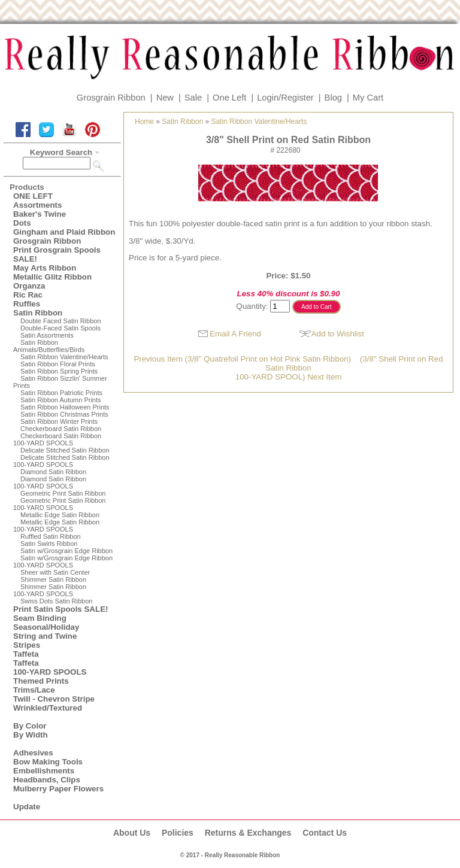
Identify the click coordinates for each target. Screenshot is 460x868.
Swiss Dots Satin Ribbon (56, 601)
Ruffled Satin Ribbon (51, 536)
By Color (30, 726)
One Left (229, 98)
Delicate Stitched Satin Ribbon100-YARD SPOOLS (61, 461)
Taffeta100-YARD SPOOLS (50, 667)
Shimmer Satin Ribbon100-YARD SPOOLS (50, 590)
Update (27, 807)
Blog (333, 98)
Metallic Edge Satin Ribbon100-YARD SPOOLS (56, 526)
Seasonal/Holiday (46, 627)
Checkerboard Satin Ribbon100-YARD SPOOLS (57, 439)
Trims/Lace (34, 690)
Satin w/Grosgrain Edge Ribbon (66, 551)
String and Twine (45, 636)
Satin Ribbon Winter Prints (59, 421)
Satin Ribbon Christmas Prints (64, 414)
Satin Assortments (47, 335)
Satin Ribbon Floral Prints (58, 364)
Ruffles (27, 304)
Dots (22, 223)
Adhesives (33, 753)
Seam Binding (40, 618)
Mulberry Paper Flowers (58, 789)
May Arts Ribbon (45, 268)
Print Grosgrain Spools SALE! (57, 254)
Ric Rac (28, 295)
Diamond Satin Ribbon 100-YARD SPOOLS (50, 482)
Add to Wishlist (338, 334)
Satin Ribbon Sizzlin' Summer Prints (60, 382)
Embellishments (44, 771)
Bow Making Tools (48, 762)
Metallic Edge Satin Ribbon (60, 515)
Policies (178, 833)
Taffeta (26, 654)
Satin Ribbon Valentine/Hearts (64, 357)
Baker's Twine (40, 214)
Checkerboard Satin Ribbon (61, 429)
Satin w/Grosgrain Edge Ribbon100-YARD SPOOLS (63, 562)
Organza (29, 286)
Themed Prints (41, 681)
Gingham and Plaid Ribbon (64, 232)
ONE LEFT (33, 196)
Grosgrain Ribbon (111, 98)
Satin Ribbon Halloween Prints (65, 407)
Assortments (37, 205)
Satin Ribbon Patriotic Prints (61, 393)
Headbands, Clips (47, 780)
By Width (31, 735)
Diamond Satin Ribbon (53, 472)
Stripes (27, 645)
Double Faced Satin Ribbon (61, 321)
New (165, 98)
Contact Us (325, 833)
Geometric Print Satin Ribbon (63, 493)
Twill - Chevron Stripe (54, 699)
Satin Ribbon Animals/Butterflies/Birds (49, 346)
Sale (193, 98)
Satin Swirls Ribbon (49, 544)
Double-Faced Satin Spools (60, 328)
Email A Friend (235, 334)
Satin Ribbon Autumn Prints (61, 400)
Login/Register (285, 98)
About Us (132, 833)
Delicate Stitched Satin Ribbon (65, 450)
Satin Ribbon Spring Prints (59, 371)
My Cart (368, 98)
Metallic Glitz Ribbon (52, 277)
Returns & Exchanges (248, 833)
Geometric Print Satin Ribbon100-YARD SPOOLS (59, 504)
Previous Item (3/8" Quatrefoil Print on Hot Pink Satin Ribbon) (242, 359)
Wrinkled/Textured (48, 708)
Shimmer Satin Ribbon (53, 579)
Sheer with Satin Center (55, 572)
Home (144, 122)
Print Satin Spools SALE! (60, 609)
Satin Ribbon (38, 313)
